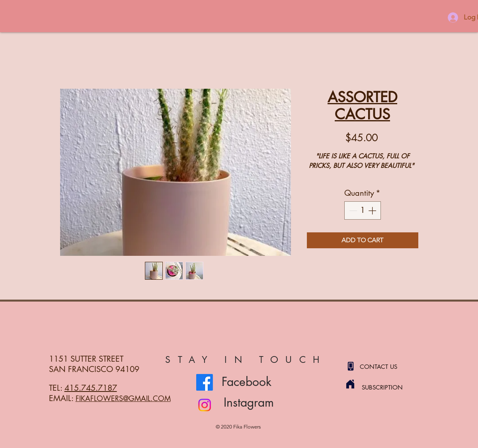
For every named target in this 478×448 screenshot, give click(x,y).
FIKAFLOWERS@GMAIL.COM (123, 398)
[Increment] (373, 210)
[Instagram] (205, 405)
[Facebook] (205, 382)
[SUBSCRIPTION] (390, 387)
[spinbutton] (363, 210)
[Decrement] (352, 210)
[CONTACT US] (388, 366)
